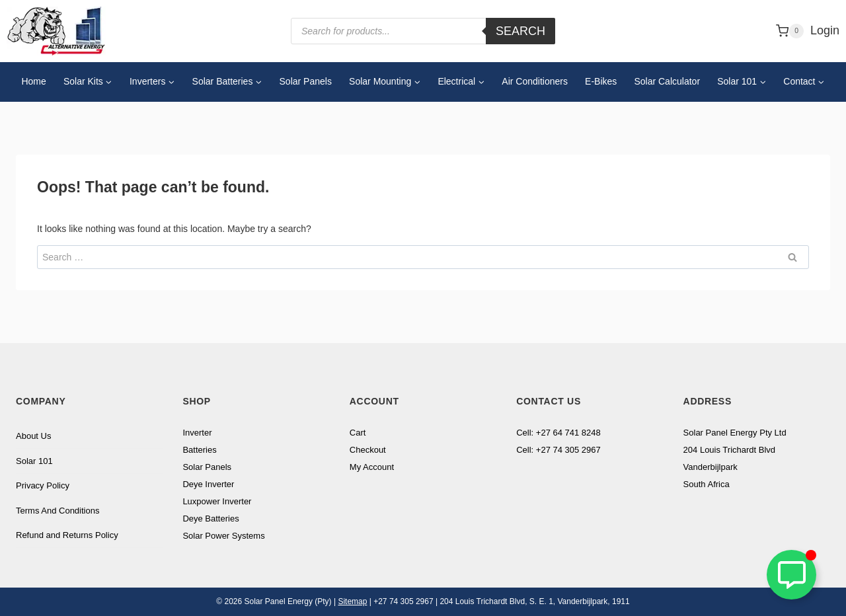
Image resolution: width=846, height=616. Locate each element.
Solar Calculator (667, 81)
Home (33, 81)
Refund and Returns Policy (67, 535)
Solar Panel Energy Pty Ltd (735, 433)
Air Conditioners (535, 81)
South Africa (707, 484)
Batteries (199, 450)
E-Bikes (601, 81)
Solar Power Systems (223, 536)
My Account (372, 467)
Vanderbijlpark (711, 467)
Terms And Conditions (58, 511)
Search (520, 31)
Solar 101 (34, 461)
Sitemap (352, 601)
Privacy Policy (43, 485)
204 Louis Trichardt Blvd (729, 450)
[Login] (825, 31)
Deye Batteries (211, 519)
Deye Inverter (208, 484)
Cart (358, 433)
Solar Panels (306, 81)
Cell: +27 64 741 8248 (558, 433)
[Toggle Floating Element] (791, 575)
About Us (33, 436)
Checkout (368, 450)
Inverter (197, 433)
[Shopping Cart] (790, 31)
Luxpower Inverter (217, 501)
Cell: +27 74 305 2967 (558, 450)
